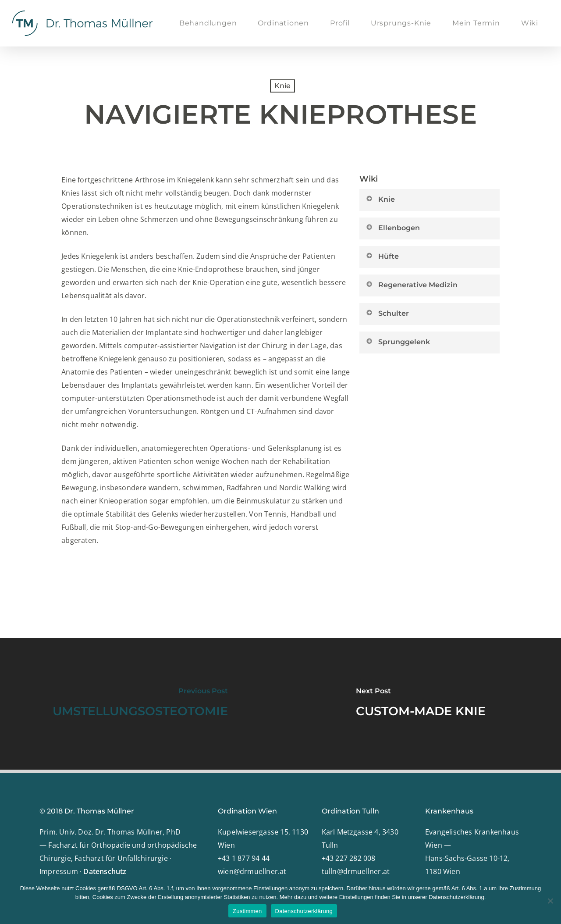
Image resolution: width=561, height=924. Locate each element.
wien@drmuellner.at (252, 871)
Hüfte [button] (382, 256)
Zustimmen (247, 911)
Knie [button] (380, 199)
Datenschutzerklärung (304, 911)
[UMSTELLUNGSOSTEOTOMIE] (140, 704)
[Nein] (550, 901)
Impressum (59, 871)
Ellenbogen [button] (392, 228)
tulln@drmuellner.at (356, 871)
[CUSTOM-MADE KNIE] (421, 704)
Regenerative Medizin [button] (411, 285)
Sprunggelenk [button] (398, 342)
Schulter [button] (387, 313)
